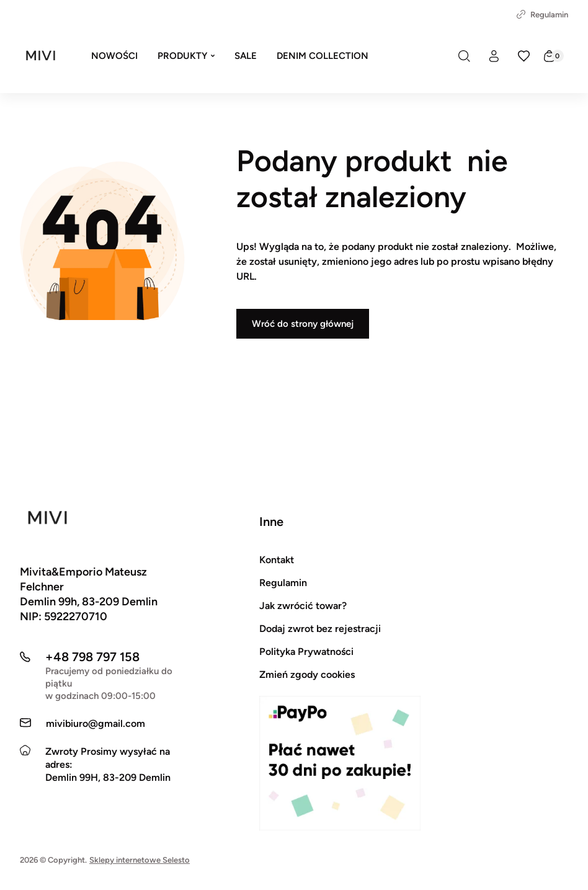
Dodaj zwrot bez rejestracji (320, 629)
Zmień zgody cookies (307, 674)
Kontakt (277, 560)
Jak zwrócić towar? (303, 606)
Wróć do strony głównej (303, 324)
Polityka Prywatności (306, 652)
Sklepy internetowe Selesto (140, 860)
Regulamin (542, 15)
